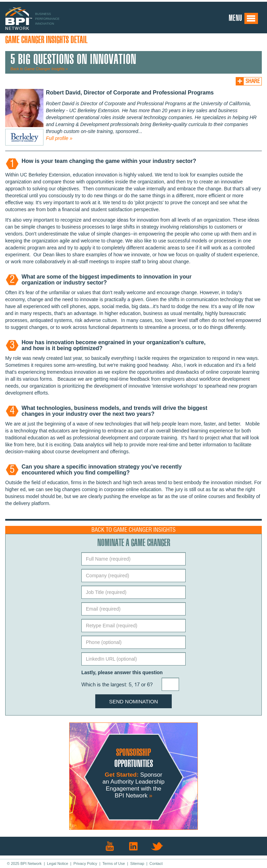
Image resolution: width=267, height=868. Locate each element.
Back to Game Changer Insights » (39, 69)
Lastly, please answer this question (122, 672)
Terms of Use (114, 863)
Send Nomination (134, 701)
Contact (156, 863)
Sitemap (137, 863)
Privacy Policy (85, 863)
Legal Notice (58, 863)
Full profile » (59, 138)
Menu (244, 18)
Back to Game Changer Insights (133, 530)
